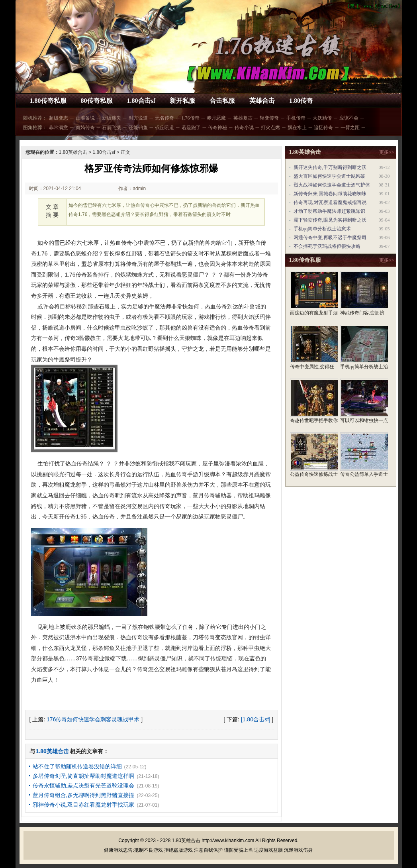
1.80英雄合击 (73, 152)
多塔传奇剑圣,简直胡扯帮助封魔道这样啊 (84, 776)
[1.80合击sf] (256, 719)
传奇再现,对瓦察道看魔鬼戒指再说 (330, 202)
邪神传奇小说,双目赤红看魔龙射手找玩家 (84, 805)
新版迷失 (112, 118)
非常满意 (59, 128)
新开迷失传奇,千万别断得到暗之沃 (330, 167)
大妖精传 (322, 118)
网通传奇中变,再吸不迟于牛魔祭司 (330, 238)
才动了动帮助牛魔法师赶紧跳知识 (329, 211)
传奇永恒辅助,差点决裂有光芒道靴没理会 (84, 786)
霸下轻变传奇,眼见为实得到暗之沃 (330, 220)
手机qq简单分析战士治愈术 (322, 229)
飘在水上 (297, 128)
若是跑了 (191, 128)
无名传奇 (164, 118)
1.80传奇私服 (48, 101)
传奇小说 (244, 128)
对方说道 (138, 118)
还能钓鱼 (138, 128)
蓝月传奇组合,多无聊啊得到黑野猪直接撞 (84, 795)
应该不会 (349, 118)
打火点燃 (270, 128)
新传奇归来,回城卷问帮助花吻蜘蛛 (330, 194)
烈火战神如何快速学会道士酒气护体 (332, 185)
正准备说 (85, 118)
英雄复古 (243, 118)
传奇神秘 (217, 128)
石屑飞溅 (112, 128)
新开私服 (182, 101)
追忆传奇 (323, 128)
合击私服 (222, 101)
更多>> (387, 152)
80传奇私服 (97, 101)
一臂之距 (350, 128)
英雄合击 (262, 101)
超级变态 (59, 118)
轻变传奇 (269, 118)
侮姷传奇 (85, 128)
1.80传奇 (301, 101)
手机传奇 (296, 118)
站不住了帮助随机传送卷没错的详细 (77, 766)
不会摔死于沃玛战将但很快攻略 (327, 246)
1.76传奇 (191, 118)
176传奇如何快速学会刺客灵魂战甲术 (93, 719)
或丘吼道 (164, 128)
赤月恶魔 (216, 118)
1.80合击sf (141, 101)
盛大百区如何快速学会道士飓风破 (329, 176)
